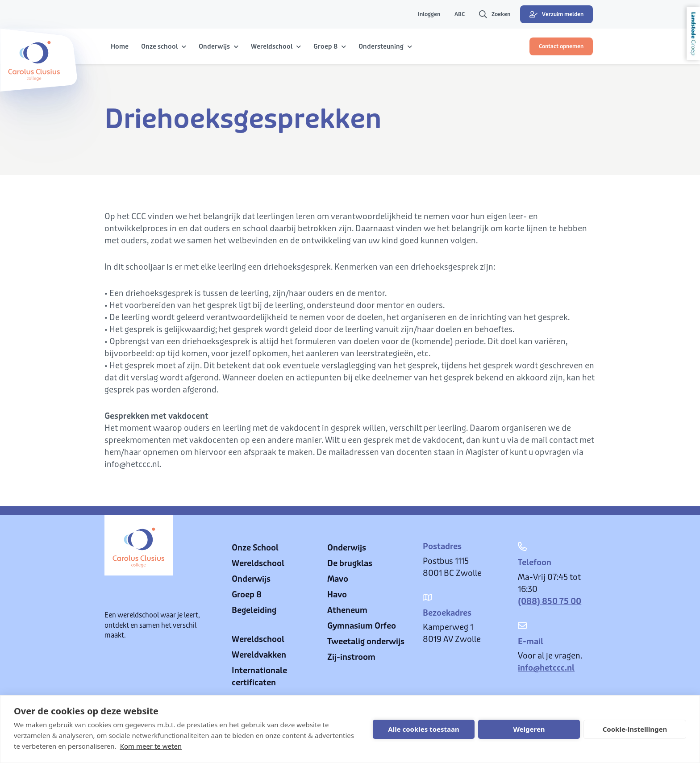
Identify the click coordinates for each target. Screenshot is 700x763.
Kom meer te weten (151, 746)
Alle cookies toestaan (423, 729)
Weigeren (529, 729)
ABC (460, 14)
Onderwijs (251, 579)
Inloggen (429, 14)
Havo (337, 595)
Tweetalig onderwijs (366, 642)
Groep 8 (247, 595)
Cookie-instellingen (635, 729)
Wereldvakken (259, 655)
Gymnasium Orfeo (362, 626)
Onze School (255, 548)
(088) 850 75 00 (550, 601)
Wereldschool (258, 563)
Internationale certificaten (259, 677)
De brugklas (350, 563)
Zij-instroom (351, 657)
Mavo (338, 579)
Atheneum (347, 610)
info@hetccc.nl (546, 668)
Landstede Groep (693, 33)
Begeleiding (254, 610)
